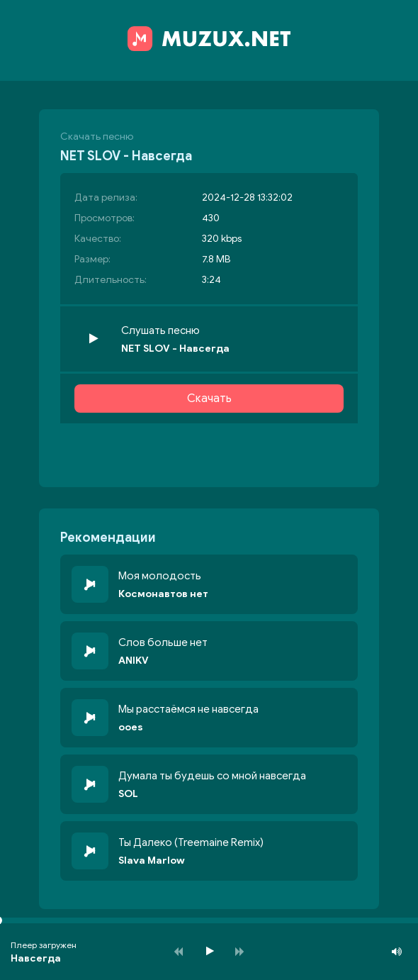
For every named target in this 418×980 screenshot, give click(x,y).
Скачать (209, 399)
